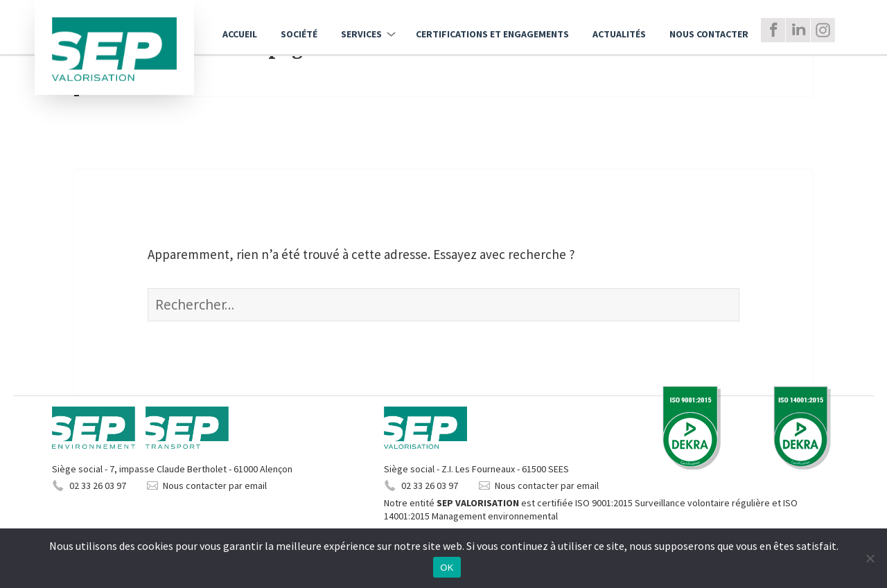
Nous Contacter (709, 34)
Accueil (240, 34)
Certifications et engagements (492, 34)
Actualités (619, 34)
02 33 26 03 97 (98, 485)
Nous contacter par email (215, 485)
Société (299, 34)
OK (447, 568)
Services (361, 34)
